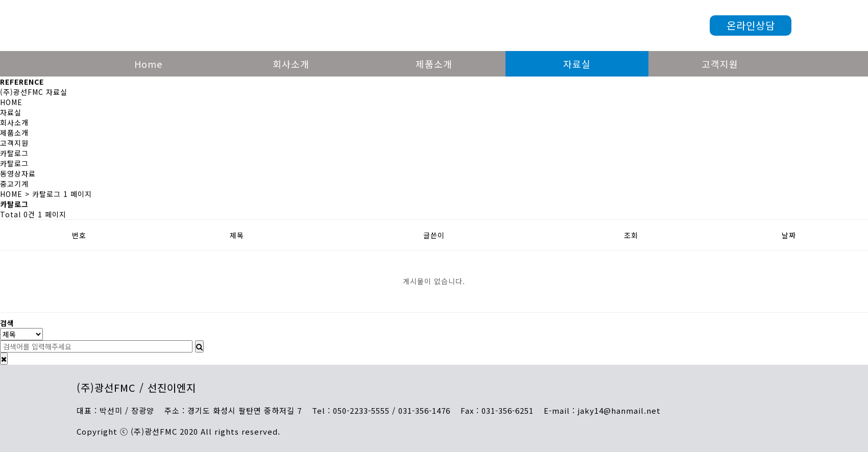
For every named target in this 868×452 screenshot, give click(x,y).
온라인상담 (751, 25)
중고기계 (14, 184)
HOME (11, 102)
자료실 (577, 64)
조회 (631, 235)
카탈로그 (14, 163)
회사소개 (291, 64)
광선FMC (239, 26)
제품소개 (434, 64)
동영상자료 (18, 173)
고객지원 (720, 64)
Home (148, 64)
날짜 (789, 235)
